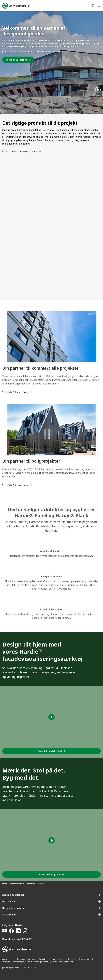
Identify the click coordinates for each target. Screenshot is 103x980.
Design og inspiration (51, 908)
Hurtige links (51, 901)
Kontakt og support (51, 895)
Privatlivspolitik (30, 968)
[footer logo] (51, 949)
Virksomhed (51, 915)
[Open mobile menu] (99, 6)
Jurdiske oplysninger (10, 968)
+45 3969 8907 (25, 939)
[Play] (98, 90)
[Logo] (16, 6)
